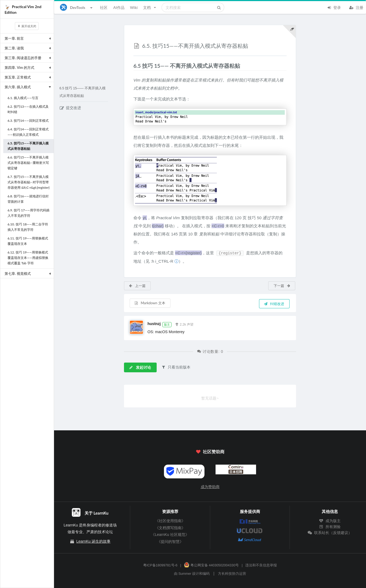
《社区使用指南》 (170, 521)
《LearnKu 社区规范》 (170, 535)
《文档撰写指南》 (170, 528)
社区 (104, 7)
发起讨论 (140, 367)
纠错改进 (274, 304)
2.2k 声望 (184, 324)
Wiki (134, 7)
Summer (185, 574)
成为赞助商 (210, 487)
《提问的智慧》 (170, 542)
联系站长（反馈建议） (330, 533)
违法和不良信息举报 (261, 565)
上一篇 (137, 286)
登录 (334, 7)
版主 (167, 325)
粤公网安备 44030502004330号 (211, 565)
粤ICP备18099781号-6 (160, 565)
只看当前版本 (176, 367)
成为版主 (330, 521)
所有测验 (330, 527)
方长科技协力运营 (232, 574)
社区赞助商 (210, 452)
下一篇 (282, 286)
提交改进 (70, 108)
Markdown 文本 (150, 303)
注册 (356, 7)
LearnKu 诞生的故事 (93, 541)
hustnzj (154, 324)
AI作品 (119, 7)
